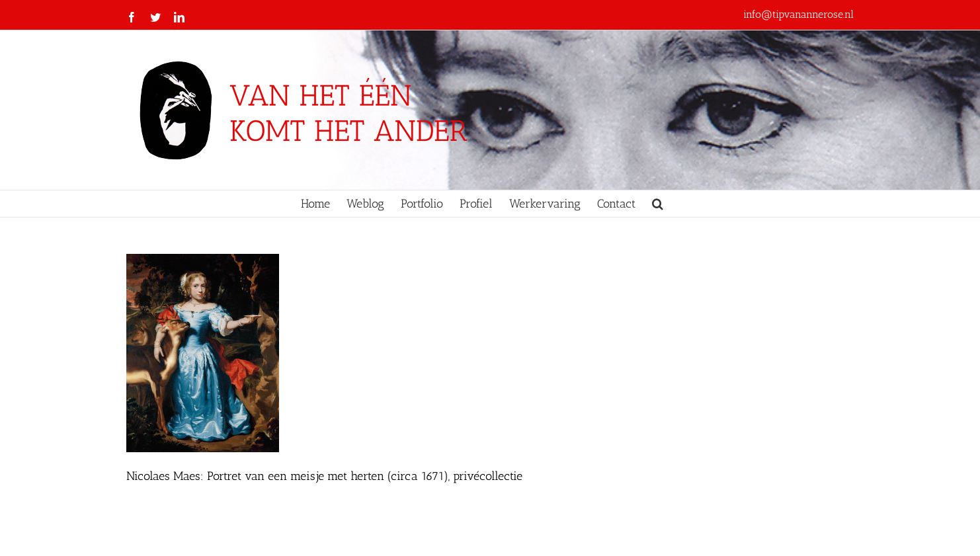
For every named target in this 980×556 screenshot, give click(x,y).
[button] (658, 204)
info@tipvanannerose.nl (798, 14)
